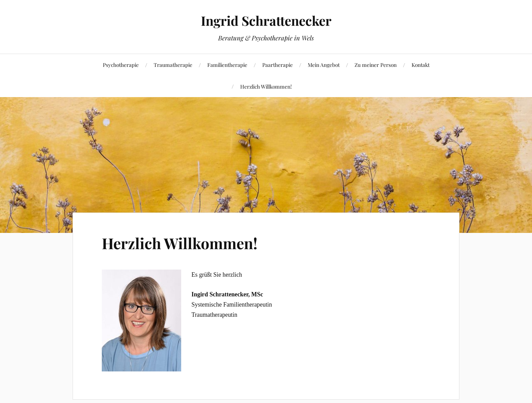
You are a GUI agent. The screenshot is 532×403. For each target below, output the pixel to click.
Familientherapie (227, 65)
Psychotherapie (121, 65)
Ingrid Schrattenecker (266, 21)
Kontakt (421, 65)
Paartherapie (278, 65)
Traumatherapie (173, 65)
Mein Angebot (324, 65)
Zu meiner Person (376, 65)
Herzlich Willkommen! (266, 86)
